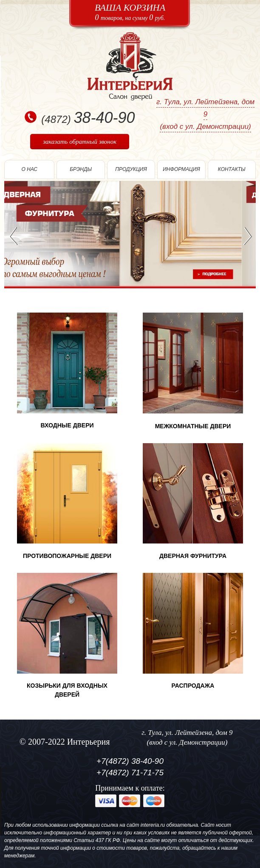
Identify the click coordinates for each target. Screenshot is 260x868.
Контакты (232, 169)
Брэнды (81, 169)
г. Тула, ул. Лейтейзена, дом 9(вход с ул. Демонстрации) (205, 114)
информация (181, 169)
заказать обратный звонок (80, 142)
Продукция (131, 169)
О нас (30, 169)
